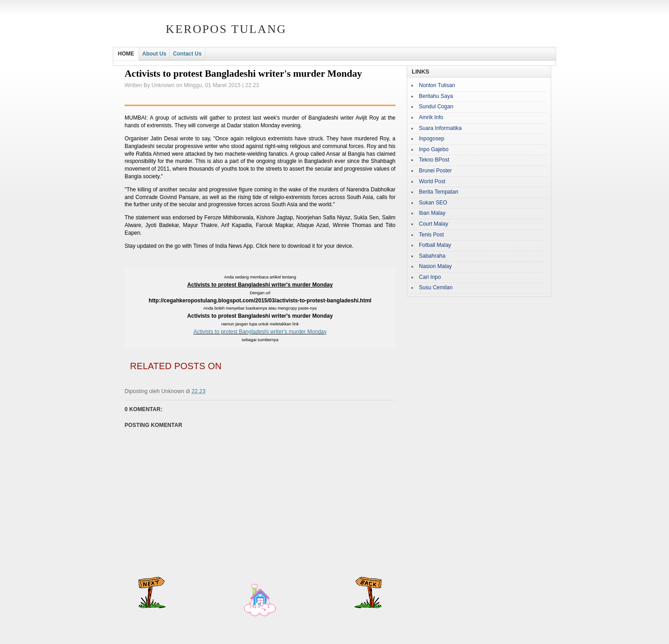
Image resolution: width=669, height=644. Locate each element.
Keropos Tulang (226, 29)
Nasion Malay (435, 266)
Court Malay (434, 224)
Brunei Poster (435, 171)
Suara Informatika (440, 128)
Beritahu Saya (436, 96)
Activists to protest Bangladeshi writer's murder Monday (260, 332)
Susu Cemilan (436, 287)
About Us (154, 54)
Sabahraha (432, 256)
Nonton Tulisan (437, 85)
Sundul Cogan (436, 107)
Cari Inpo (430, 277)
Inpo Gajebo (434, 149)
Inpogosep (432, 139)
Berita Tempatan (439, 192)
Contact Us (187, 54)
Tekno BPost (434, 160)
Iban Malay (432, 213)
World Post (432, 181)
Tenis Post (431, 235)
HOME (126, 54)
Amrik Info (431, 117)
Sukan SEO (433, 203)
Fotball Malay (435, 245)
